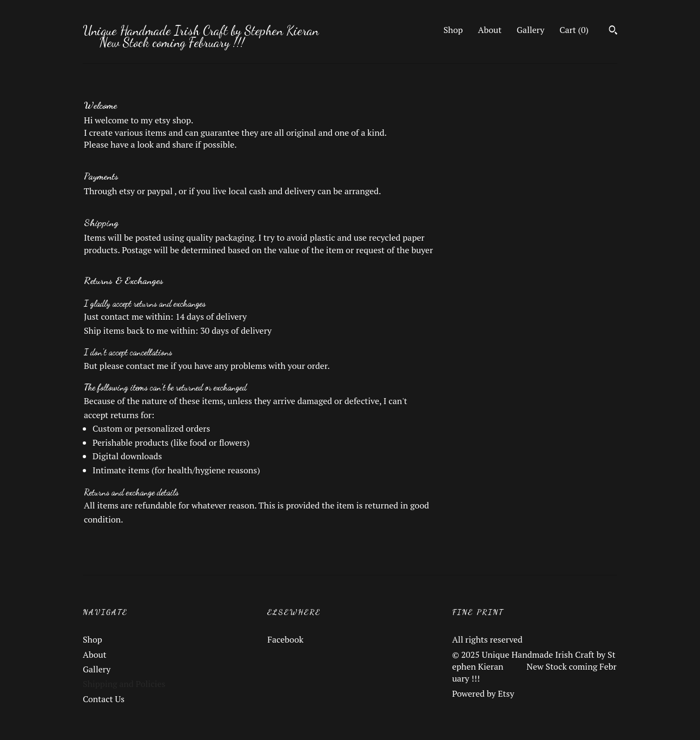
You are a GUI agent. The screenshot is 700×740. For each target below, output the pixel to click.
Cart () (574, 30)
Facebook (285, 639)
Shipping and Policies (124, 684)
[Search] (613, 31)
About (490, 30)
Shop (453, 30)
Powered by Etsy (483, 693)
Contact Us (104, 699)
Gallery (530, 30)
